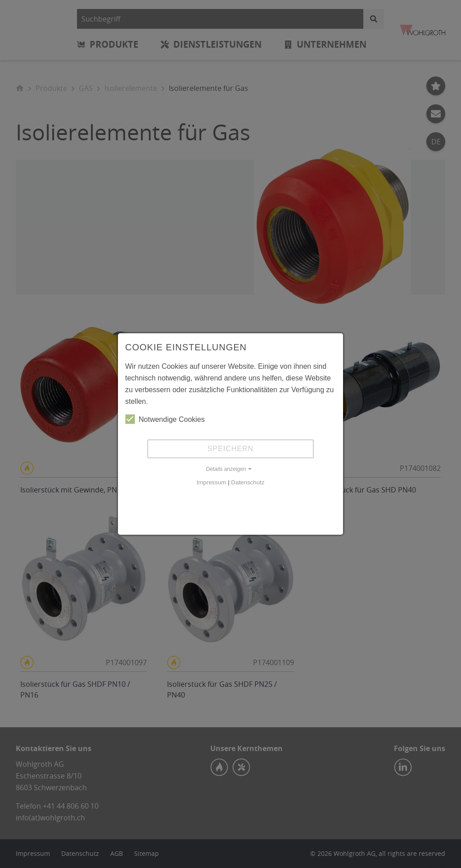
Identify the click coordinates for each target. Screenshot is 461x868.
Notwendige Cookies (165, 419)
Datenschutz (248, 482)
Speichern (230, 449)
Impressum (212, 482)
